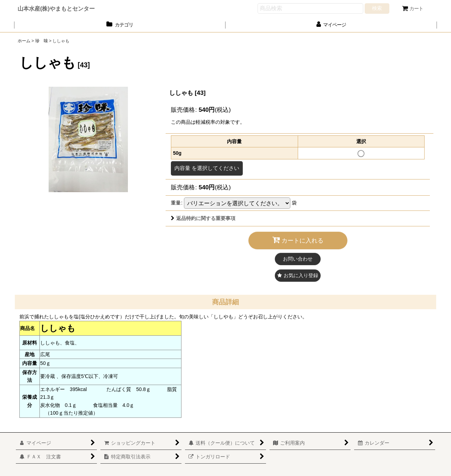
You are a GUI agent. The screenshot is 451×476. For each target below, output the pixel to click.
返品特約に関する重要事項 (203, 218)
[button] (298, 276)
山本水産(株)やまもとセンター (56, 8)
